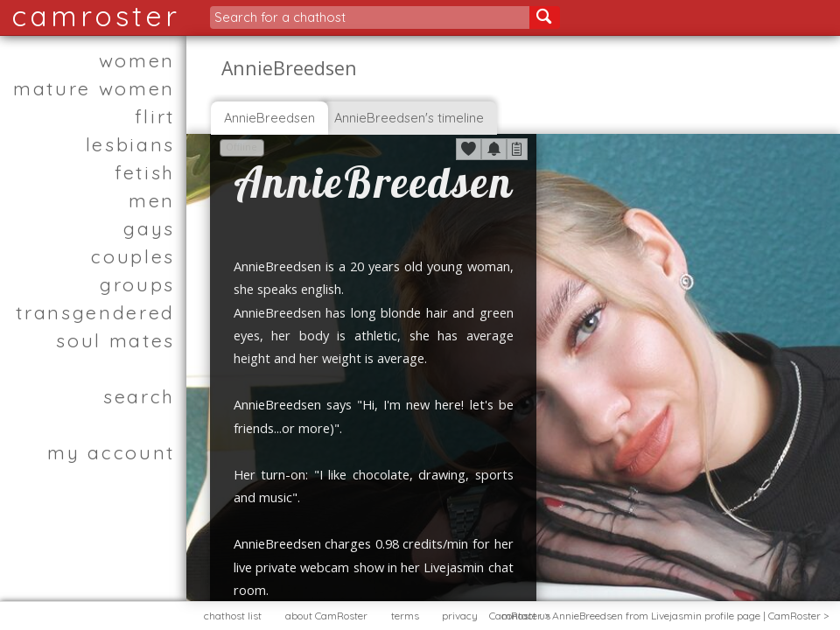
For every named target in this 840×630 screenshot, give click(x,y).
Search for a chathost (280, 17)
